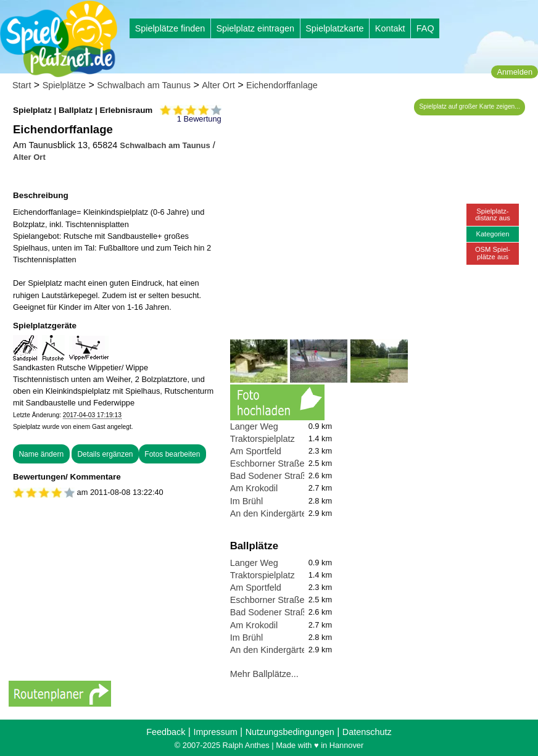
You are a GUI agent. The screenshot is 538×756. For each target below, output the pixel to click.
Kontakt (390, 28)
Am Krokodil (254, 488)
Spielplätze (64, 85)
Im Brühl (247, 501)
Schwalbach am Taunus (144, 85)
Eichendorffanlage (282, 85)
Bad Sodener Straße (271, 476)
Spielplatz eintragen (255, 28)
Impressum (215, 732)
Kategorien (492, 234)
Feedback (166, 732)
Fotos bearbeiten (172, 454)
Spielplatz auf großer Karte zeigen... (470, 106)
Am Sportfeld (256, 451)
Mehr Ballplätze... (264, 674)
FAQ (425, 28)
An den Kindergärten (271, 513)
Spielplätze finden (170, 28)
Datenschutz (367, 732)
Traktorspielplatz (263, 439)
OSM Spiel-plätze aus (493, 253)
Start (22, 85)
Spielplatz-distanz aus (493, 214)
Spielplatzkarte (334, 28)
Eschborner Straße (267, 463)
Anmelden (515, 72)
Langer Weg (254, 426)
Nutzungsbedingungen (290, 732)
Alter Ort (218, 85)
